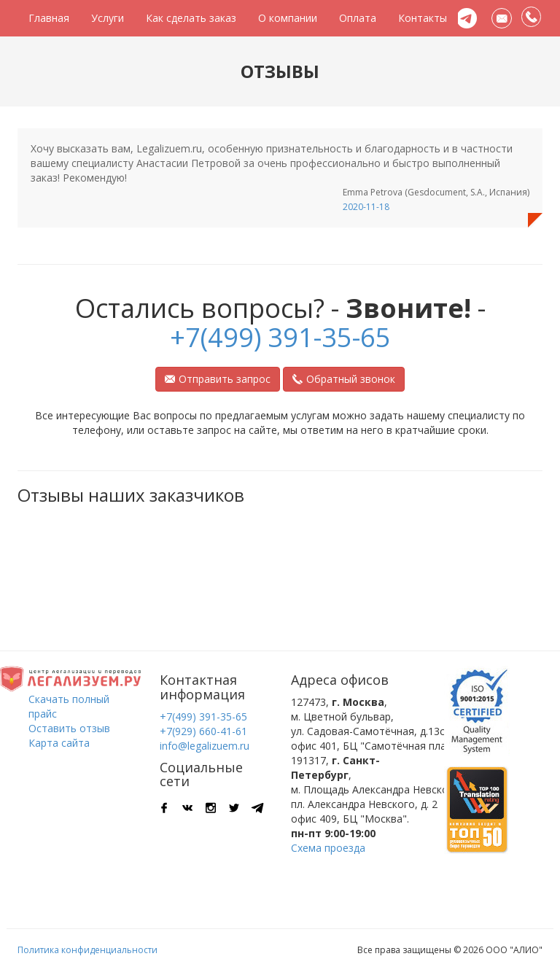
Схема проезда (328, 848)
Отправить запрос (218, 379)
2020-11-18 (366, 207)
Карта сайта (59, 743)
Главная (49, 18)
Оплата (358, 18)
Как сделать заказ (191, 18)
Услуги (108, 18)
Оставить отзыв (69, 728)
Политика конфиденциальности (87, 950)
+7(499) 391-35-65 (280, 337)
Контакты (423, 18)
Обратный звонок (344, 379)
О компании (288, 18)
